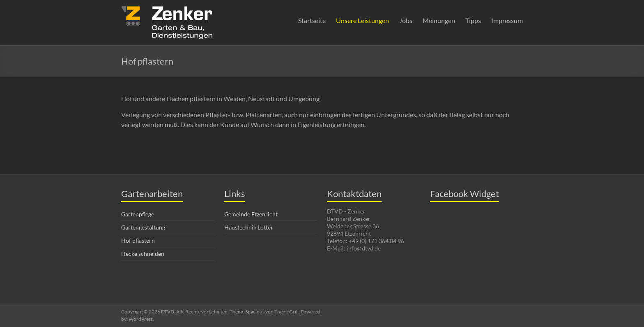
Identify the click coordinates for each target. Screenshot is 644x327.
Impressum (507, 20)
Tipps (473, 20)
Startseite (312, 20)
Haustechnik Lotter (249, 227)
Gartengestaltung (143, 227)
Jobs (406, 20)
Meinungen (439, 20)
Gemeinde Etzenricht (251, 214)
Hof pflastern (138, 240)
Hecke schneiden (143, 254)
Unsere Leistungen (362, 20)
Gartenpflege (138, 214)
